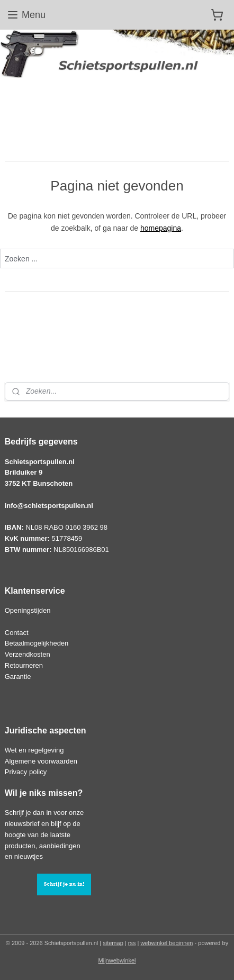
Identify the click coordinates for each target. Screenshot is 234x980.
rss (132, 943)
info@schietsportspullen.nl (49, 506)
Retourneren (24, 665)
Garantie (18, 677)
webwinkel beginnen (166, 943)
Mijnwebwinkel (117, 960)
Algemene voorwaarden (41, 761)
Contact (17, 633)
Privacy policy (26, 772)
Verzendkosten (28, 654)
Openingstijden (28, 610)
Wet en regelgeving (34, 750)
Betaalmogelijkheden (37, 643)
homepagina (161, 228)
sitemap (113, 943)
